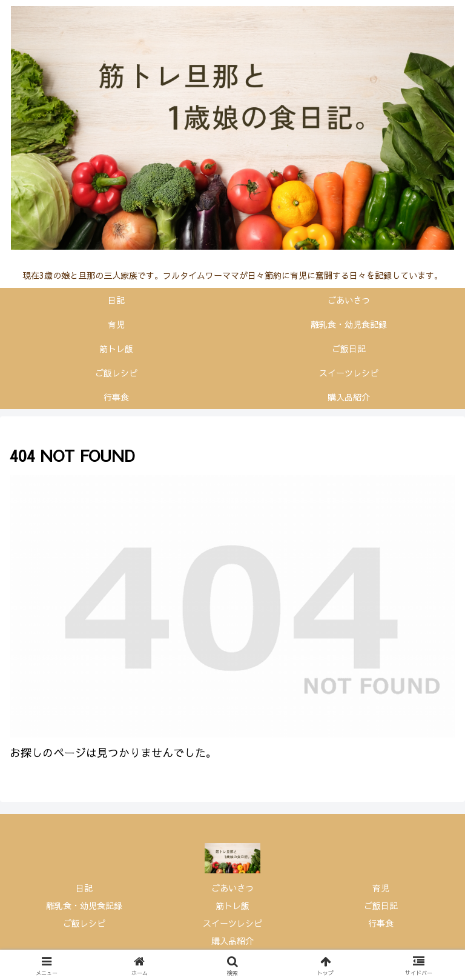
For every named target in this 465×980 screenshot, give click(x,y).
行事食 (381, 923)
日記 (84, 888)
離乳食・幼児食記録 (84, 905)
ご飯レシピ (84, 923)
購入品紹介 (232, 941)
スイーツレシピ (232, 923)
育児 (381, 888)
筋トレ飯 (232, 905)
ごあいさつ (232, 888)
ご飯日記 (381, 905)
